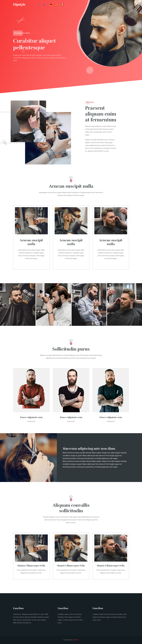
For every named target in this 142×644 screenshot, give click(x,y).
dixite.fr (76, 640)
